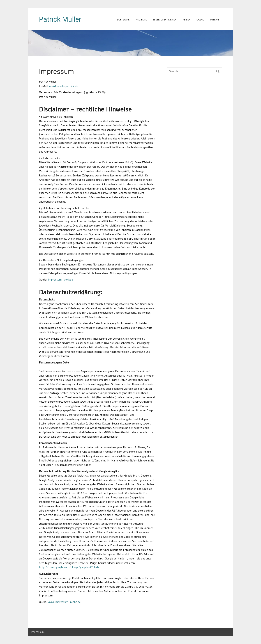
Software (123, 20)
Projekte (141, 20)
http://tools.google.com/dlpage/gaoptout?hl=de (69, 567)
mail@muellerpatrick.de (64, 86)
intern (214, 20)
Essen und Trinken (165, 20)
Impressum (38, 632)
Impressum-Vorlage (60, 280)
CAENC (200, 20)
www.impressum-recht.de (64, 602)
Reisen (187, 20)
